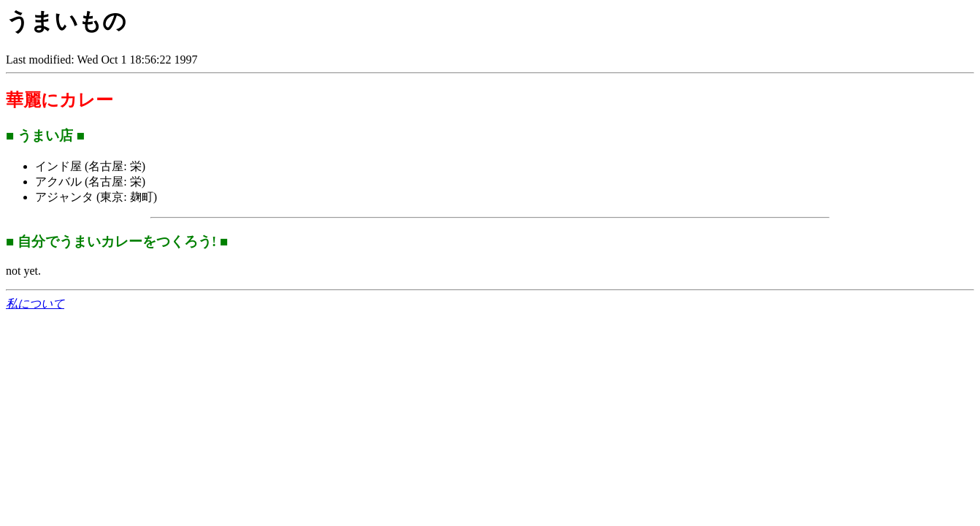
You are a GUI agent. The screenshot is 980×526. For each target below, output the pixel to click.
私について (35, 304)
